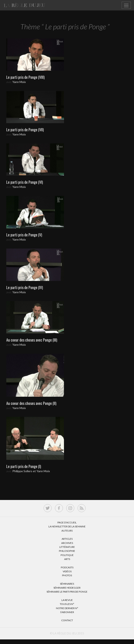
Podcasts (67, 567)
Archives (67, 543)
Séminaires (67, 584)
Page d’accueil (67, 522)
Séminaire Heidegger (67, 588)
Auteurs (67, 531)
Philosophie (67, 551)
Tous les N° (67, 604)
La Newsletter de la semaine (67, 526)
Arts (67, 559)
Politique (67, 555)
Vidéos (67, 571)
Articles (67, 539)
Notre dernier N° (67, 608)
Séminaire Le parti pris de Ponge (67, 592)
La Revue (67, 600)
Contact (67, 620)
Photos (67, 575)
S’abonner (67, 612)
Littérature (67, 547)
